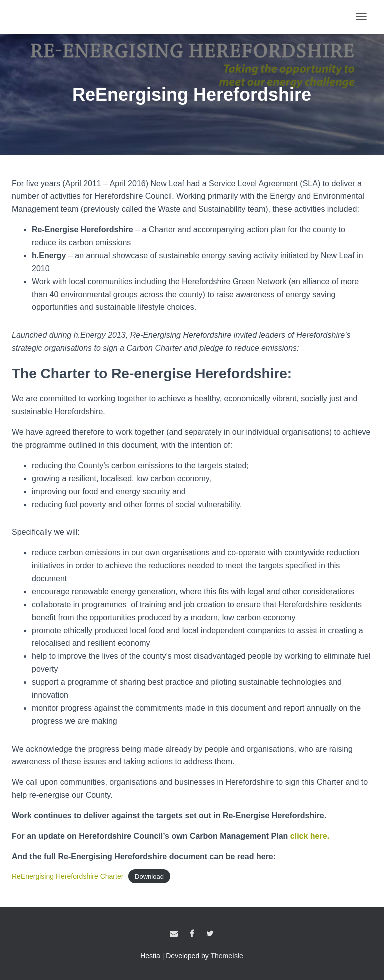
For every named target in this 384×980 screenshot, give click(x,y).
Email (174, 934)
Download (149, 877)
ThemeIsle (227, 956)
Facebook (192, 934)
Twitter (210, 934)
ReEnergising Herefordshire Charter (68, 876)
